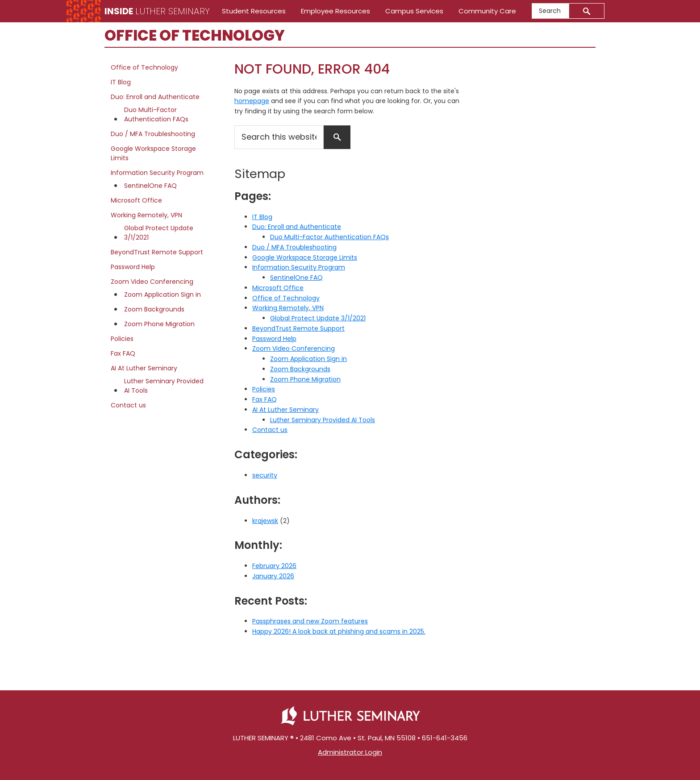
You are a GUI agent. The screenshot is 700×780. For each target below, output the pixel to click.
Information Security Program (299, 267)
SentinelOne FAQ (296, 278)
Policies (264, 389)
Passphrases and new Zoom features (310, 621)
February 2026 (274, 566)
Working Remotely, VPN (288, 308)
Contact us (270, 430)
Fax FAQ (265, 399)
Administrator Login (350, 752)
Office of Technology (286, 298)
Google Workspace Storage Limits (305, 257)
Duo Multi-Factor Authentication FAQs (329, 237)
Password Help (274, 339)
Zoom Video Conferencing (294, 349)
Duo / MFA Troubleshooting (294, 247)
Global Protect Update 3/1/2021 (318, 318)
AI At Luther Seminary (285, 410)
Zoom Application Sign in (308, 359)
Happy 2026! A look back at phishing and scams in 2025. (339, 631)
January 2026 (273, 576)
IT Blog (262, 217)
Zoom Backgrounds (300, 369)
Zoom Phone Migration (305, 379)
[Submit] (587, 11)
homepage (252, 101)
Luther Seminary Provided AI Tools (323, 420)
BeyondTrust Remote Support (298, 328)
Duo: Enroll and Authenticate (297, 227)
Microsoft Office (278, 288)
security (265, 475)
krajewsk (265, 521)
